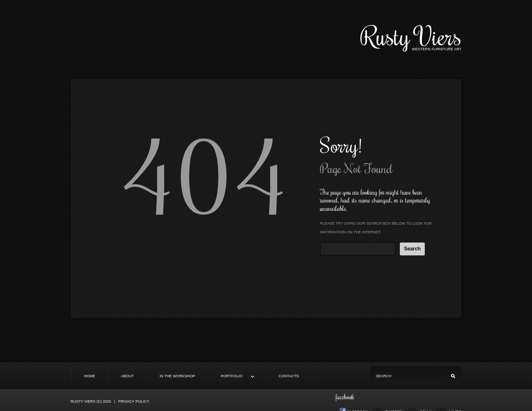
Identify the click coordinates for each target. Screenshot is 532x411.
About (127, 376)
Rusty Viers (411, 36)
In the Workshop (177, 376)
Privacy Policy (134, 401)
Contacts (289, 376)
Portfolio (231, 377)
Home (90, 376)
